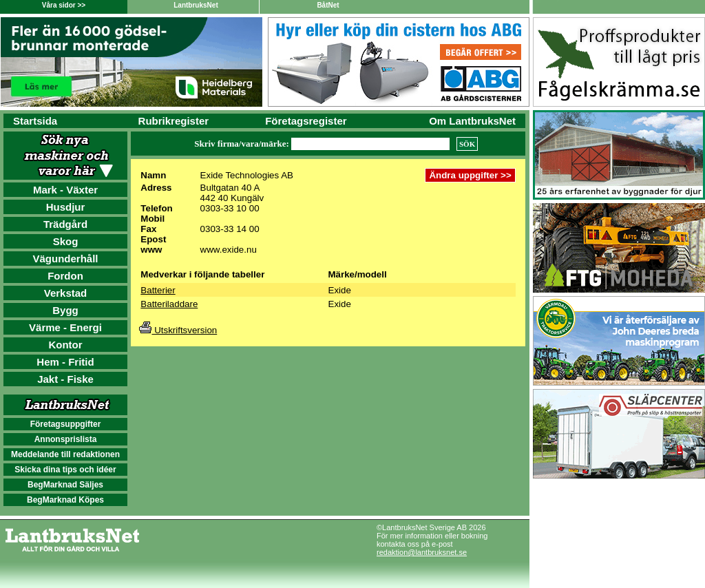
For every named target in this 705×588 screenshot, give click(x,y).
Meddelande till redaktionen (65, 454)
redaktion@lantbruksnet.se (422, 552)
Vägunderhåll (65, 259)
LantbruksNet (196, 5)
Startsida (35, 121)
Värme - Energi (65, 327)
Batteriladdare (169, 304)
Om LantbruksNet (472, 121)
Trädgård (65, 224)
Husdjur (66, 207)
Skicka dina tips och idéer (65, 470)
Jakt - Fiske (65, 379)
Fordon (65, 276)
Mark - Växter (65, 190)
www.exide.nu (229, 250)
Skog (66, 241)
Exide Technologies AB (247, 175)
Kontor (65, 345)
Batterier (158, 290)
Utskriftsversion (178, 330)
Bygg (65, 310)
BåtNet (328, 5)
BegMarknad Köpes (65, 500)
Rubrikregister (174, 121)
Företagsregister (306, 121)
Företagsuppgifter (66, 424)
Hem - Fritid (65, 362)
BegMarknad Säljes (65, 485)
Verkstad (66, 293)
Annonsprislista (66, 439)
